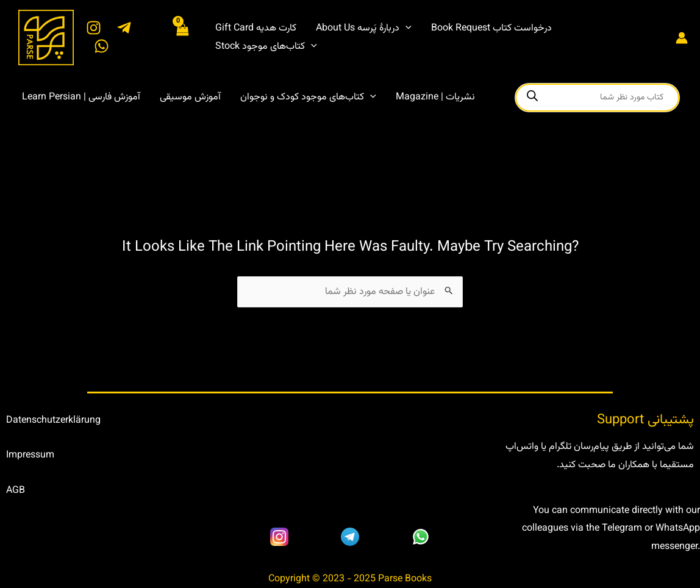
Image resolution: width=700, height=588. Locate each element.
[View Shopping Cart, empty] (182, 37)
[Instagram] (94, 28)
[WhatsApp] (102, 46)
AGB (16, 491)
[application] (405, 29)
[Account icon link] (682, 38)
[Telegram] (124, 28)
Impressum (30, 455)
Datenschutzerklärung (53, 421)
